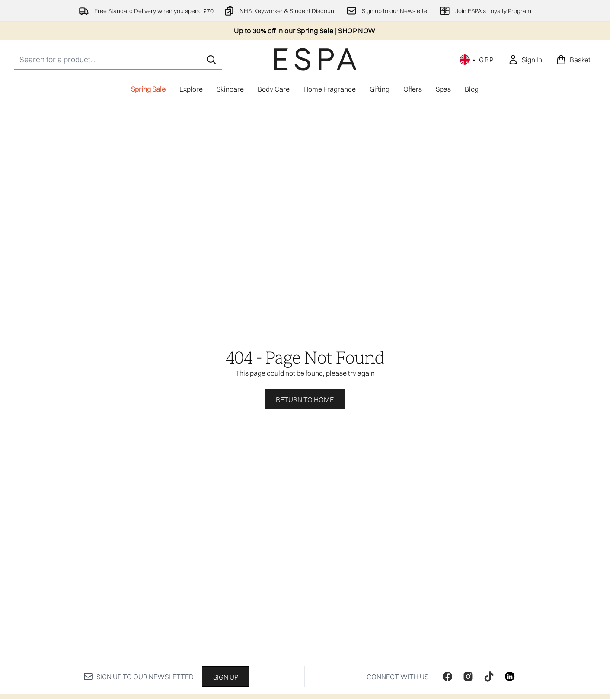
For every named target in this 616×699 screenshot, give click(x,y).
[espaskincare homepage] (316, 59)
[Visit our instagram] (468, 677)
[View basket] (573, 60)
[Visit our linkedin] (510, 677)
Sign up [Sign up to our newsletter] (226, 677)
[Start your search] (118, 60)
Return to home (305, 399)
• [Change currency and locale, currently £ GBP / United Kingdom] (477, 60)
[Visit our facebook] (447, 677)
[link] (525, 60)
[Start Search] (211, 60)
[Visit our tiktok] (489, 677)
